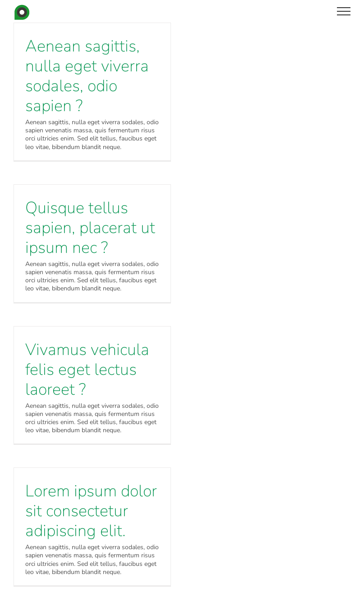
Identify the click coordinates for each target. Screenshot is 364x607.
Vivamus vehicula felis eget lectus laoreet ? (87, 370)
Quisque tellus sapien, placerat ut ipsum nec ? (90, 228)
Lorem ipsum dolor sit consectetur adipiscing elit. (91, 511)
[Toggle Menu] (344, 11)
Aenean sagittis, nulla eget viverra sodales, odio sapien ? (87, 76)
